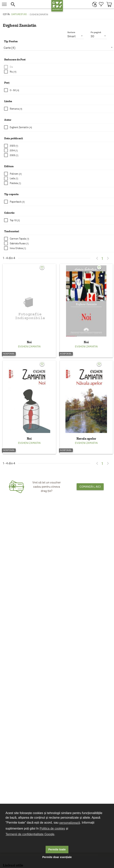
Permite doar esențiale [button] (57, 857)
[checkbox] (59, 67)
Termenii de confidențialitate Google (30, 834)
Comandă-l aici (90, 487)
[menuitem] (94, 4)
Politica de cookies (52, 828)
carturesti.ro (19, 14)
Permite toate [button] (57, 849)
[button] (30, 4)
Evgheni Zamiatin (29, 346)
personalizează (70, 823)
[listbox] (58, 48)
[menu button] (4, 4)
